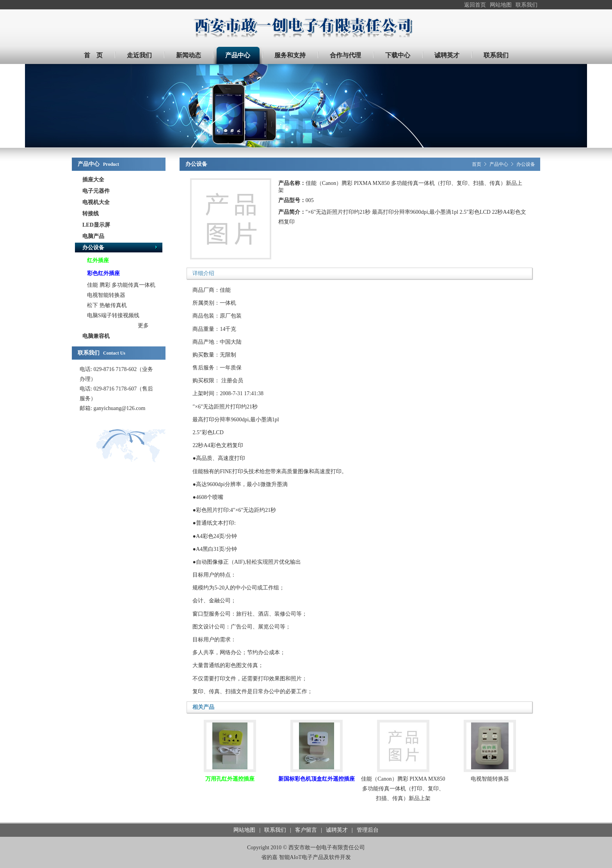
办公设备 (93, 248)
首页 (477, 164)
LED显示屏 (96, 225)
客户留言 (306, 830)
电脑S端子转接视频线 (113, 315)
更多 (143, 326)
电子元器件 (96, 191)
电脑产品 (93, 236)
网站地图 (501, 5)
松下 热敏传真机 (107, 305)
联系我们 (527, 5)
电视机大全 (96, 202)
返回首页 (475, 5)
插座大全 (93, 180)
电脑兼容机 (96, 336)
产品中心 (499, 164)
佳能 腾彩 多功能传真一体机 (121, 285)
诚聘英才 (337, 830)
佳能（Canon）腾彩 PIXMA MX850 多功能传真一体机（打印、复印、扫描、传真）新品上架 (403, 789)
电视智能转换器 (106, 295)
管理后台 (368, 830)
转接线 (91, 214)
